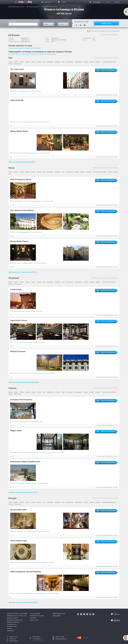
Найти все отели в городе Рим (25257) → (107, 58)
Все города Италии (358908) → (110, 35)
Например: (12, 21)
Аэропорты (10, 628)
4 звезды (16, 62)
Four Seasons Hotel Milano (22, 210)
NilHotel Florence (18, 351)
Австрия (10, 48)
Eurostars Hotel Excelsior (21, 400)
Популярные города (12, 626)
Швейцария (38, 48)
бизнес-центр (18, 64)
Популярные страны (12, 624)
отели (44, 62)
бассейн (86, 62)
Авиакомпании (10, 631)
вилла (63, 62)
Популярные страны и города (37, 616)
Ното (45, 54)
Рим (15, 21)
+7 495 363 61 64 (36, 639)
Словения (27, 48)
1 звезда (33, 62)
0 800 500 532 (13, 639)
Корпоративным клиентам (59, 614)
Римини (54, 54)
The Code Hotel (17, 69)
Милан (13, 54)
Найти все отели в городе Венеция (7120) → (106, 498)
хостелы (39, 62)
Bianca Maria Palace (19, 241)
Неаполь (23, 54)
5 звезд (10, 62)
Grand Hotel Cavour (19, 320)
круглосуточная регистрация (109, 62)
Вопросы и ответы (34, 620)
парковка (92, 62)
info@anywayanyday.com (60, 639)
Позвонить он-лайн (58, 637)
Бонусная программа (35, 614)
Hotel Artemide (17, 100)
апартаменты (50, 62)
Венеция (28, 54)
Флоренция (18, 54)
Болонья (49, 54)
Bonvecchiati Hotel (18, 510)
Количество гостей (81, 22)
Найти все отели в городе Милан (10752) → (106, 168)
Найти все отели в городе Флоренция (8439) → (105, 278)
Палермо (33, 54)
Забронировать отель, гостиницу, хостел (17, 616)
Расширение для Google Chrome (15, 620)
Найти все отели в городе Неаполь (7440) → (106, 388)
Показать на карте (23, 91)
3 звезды (22, 62)
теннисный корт (79, 62)
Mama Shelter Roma (19, 131)
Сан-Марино (21, 48)
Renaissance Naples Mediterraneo (25, 462)
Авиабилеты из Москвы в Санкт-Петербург (17, 614)
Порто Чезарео (40, 54)
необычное (58, 62)
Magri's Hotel (16, 431)
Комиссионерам (56, 616)
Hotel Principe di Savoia (21, 179)
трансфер (98, 62)
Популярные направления (13, 622)
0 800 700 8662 (36, 637)
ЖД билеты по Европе (12, 618)
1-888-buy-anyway (14, 641)
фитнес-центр (70, 62)
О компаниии (33, 618)
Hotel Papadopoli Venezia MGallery (26, 572)
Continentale (16, 290)
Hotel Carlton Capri (19, 541)
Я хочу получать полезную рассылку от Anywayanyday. (105, 31)
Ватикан (15, 48)
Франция (32, 48)
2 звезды (27, 62)
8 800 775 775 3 (13, 637)
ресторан (11, 64)
